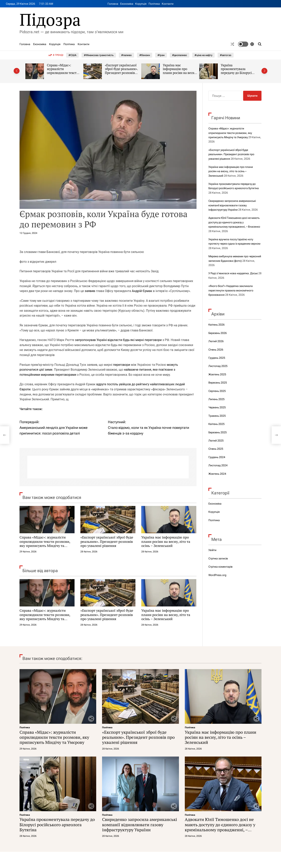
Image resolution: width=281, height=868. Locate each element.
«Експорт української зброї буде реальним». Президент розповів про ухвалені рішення (121, 71)
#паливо (126, 55)
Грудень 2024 (217, 457)
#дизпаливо (180, 55)
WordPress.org (217, 575)
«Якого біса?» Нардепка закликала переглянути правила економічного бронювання (231, 290)
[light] (246, 44)
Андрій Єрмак (142, 291)
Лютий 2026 (216, 341)
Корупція (141, 4)
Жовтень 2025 (217, 374)
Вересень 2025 (218, 383)
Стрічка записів (218, 558)
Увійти (212, 550)
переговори (121, 365)
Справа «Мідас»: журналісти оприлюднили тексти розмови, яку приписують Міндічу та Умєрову (63, 75)
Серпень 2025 (217, 391)
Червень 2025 (217, 407)
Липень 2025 (217, 399)
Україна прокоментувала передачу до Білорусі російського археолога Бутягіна (237, 73)
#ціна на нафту (203, 55)
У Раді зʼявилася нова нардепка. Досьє (233, 273)
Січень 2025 (216, 449)
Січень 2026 (216, 350)
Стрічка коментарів (221, 567)
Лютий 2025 (216, 441)
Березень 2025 (218, 432)
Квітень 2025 (217, 424)
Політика (154, 4)
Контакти (168, 4)
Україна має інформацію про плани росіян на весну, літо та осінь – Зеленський (180, 73)
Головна (113, 4)
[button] (17, 71)
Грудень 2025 (217, 358)
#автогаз (226, 55)
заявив (90, 291)
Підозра (50, 20)
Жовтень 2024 (217, 474)
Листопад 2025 (218, 366)
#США (72, 55)
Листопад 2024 (218, 465)
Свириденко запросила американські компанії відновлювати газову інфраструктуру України (232, 205)
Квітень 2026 (217, 325)
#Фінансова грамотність (99, 55)
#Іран (161, 55)
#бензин (145, 55)
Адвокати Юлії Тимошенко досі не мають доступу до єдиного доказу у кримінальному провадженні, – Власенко (234, 222)
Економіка (127, 4)
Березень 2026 (218, 333)
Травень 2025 (217, 416)
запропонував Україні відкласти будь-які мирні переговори (118, 340)
